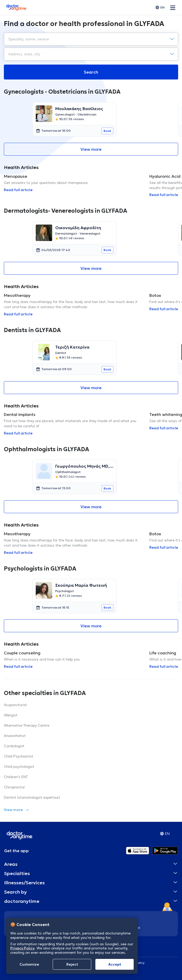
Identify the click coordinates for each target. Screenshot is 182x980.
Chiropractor (14, 787)
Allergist (11, 715)
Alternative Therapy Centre (27, 725)
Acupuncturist (15, 705)
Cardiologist (14, 746)
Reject (72, 964)
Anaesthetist (15, 736)
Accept (115, 964)
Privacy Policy (22, 948)
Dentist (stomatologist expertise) (32, 797)
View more (91, 149)
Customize (29, 964)
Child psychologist (19, 767)
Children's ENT (16, 777)
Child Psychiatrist (19, 756)
